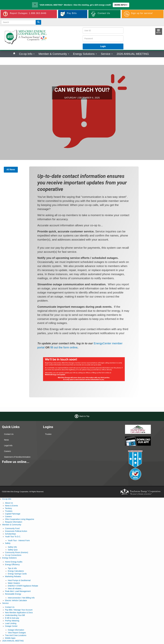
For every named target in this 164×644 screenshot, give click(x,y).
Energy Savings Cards (17, 574)
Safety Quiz (13, 550)
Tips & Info (12, 568)
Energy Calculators (16, 571)
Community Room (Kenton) (17, 552)
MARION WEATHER (102, 455)
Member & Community (54, 54)
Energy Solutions (85, 54)
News (6, 440)
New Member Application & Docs (19, 613)
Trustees (9, 511)
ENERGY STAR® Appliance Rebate (23, 586)
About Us (9, 503)
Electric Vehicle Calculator (16, 600)
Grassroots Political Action (16, 531)
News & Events (11, 506)
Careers (7, 451)
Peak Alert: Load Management (18, 591)
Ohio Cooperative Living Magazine (20, 519)
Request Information (14, 522)
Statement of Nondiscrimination (17, 457)
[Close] (35, 5)
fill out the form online (64, 347)
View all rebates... (15, 589)
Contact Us (9, 434)
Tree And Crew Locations (16, 635)
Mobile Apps (10, 638)
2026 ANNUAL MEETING (133, 54)
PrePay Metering (12, 621)
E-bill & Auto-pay (12, 618)
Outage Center (11, 626)
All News (11, 170)
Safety (8, 543)
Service (107, 54)
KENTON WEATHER (102, 435)
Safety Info (12, 547)
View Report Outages (17, 633)
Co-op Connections (13, 555)
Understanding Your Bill (15, 615)
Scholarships (10, 534)
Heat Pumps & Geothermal (19, 580)
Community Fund (12, 528)
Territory (8, 508)
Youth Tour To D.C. (13, 537)
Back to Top (84, 416)
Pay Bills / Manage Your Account (19, 610)
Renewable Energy (13, 594)
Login (103, 46)
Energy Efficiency (12, 565)
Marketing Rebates (13, 576)
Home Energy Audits (14, 562)
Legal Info (8, 446)
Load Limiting (11, 623)
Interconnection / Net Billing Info (21, 598)
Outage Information (16, 630)
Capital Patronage (13, 514)
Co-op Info (27, 54)
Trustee (48, 434)
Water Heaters (14, 583)
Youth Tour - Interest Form (19, 540)
